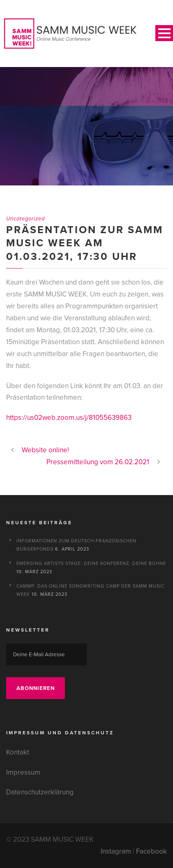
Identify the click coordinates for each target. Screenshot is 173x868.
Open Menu (164, 33)
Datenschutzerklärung (40, 792)
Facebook (151, 851)
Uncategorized (25, 219)
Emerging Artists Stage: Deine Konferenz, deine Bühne (91, 563)
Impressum (23, 772)
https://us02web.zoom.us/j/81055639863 (69, 418)
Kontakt (18, 752)
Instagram (116, 851)
